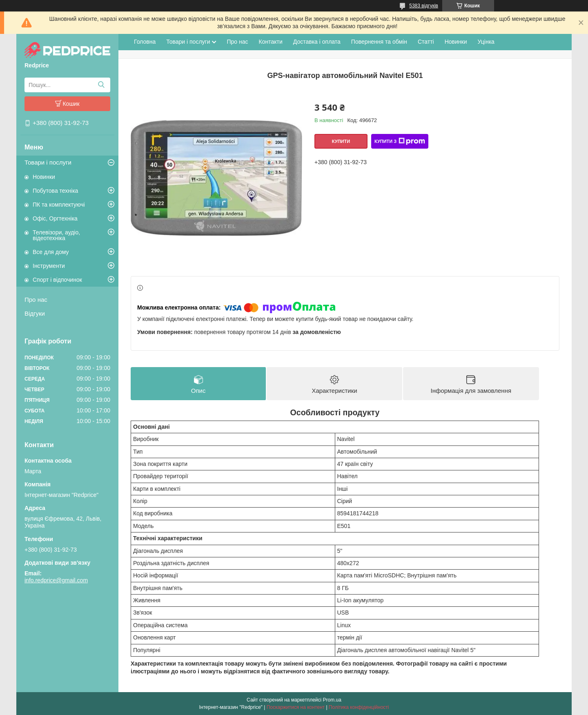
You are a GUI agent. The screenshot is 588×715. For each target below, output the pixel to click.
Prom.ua (332, 700)
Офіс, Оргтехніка (55, 218)
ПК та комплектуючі (59, 205)
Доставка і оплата (317, 42)
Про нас (36, 300)
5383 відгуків (424, 6)
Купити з (400, 141)
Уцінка (486, 42)
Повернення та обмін (379, 42)
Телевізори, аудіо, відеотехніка (56, 235)
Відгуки (35, 313)
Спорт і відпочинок (57, 280)
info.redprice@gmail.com (56, 580)
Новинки (44, 177)
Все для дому (51, 252)
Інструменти (49, 266)
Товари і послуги (48, 162)
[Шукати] (101, 85)
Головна (145, 42)
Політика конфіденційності (359, 707)
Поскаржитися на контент (296, 707)
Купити (341, 141)
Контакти (271, 42)
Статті (426, 42)
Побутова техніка (55, 191)
